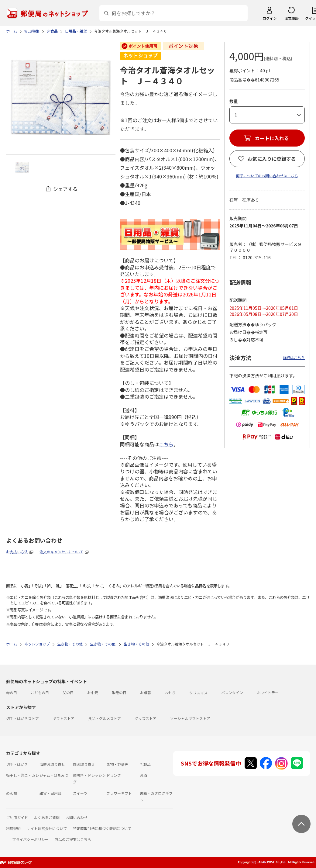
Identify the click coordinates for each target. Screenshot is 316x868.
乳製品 (145, 764)
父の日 (68, 692)
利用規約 (13, 828)
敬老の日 (119, 692)
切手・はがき (17, 764)
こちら (166, 444)
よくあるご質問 (47, 817)
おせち (170, 692)
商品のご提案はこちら (73, 839)
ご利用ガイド (17, 817)
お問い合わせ (77, 817)
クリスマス (198, 692)
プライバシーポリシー (30, 839)
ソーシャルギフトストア (190, 718)
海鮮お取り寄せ (52, 764)
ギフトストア (64, 718)
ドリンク (114, 775)
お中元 (93, 692)
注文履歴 (291, 18)
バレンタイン (232, 692)
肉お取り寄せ (84, 764)
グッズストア (146, 718)
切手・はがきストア (22, 718)
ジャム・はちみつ (54, 775)
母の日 (12, 692)
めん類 (12, 793)
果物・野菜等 (117, 764)
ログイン (270, 18)
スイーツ (80, 793)
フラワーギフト (119, 793)
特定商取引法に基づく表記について (102, 828)
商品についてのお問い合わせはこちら (267, 176)
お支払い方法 (17, 552)
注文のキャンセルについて (61, 552)
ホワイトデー (268, 692)
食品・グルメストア (105, 718)
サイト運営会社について (47, 828)
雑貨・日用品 (50, 793)
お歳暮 (146, 692)
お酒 (143, 775)
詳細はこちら (294, 357)
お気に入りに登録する (272, 159)
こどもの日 (40, 692)
